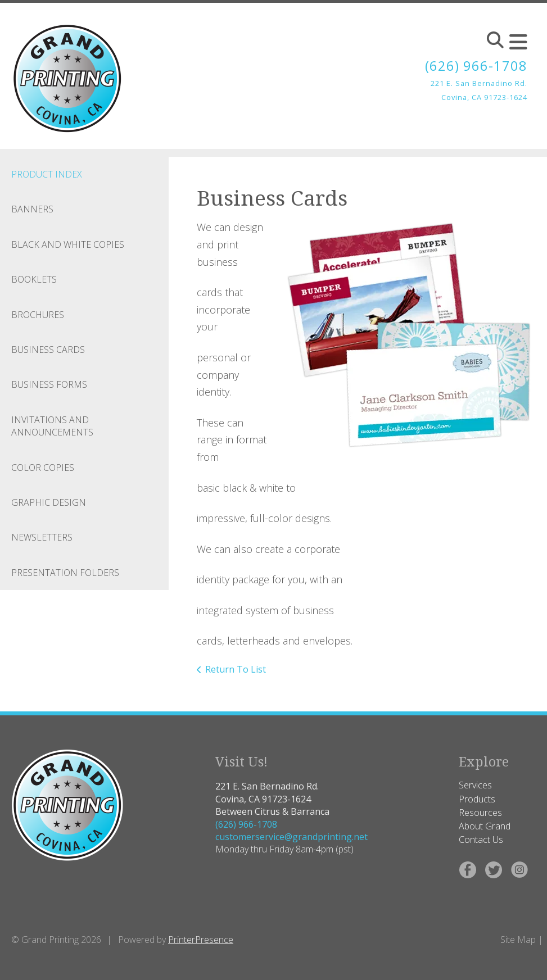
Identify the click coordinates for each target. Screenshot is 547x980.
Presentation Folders (65, 573)
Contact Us (481, 840)
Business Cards (48, 350)
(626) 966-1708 (476, 65)
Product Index (47, 174)
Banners (32, 209)
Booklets (34, 279)
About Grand (485, 826)
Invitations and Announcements (52, 426)
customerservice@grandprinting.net (291, 837)
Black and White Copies (68, 244)
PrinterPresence (201, 940)
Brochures (38, 315)
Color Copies (43, 468)
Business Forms (49, 384)
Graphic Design (49, 502)
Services (475, 785)
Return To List (236, 669)
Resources (480, 813)
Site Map (518, 940)
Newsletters (42, 537)
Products (477, 799)
